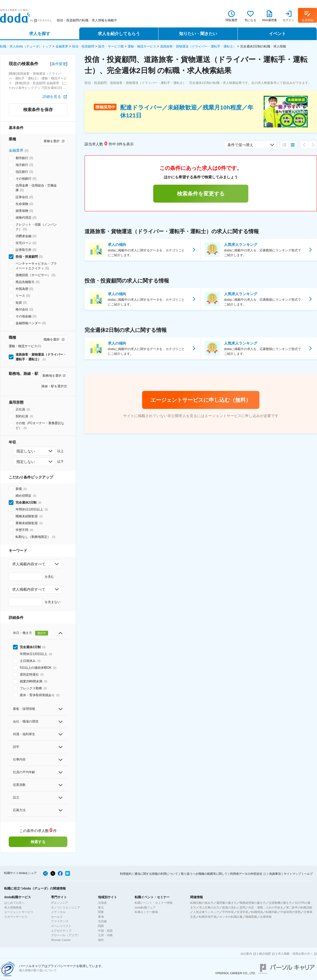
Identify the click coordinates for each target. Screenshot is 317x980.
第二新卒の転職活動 (299, 907)
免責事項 (275, 874)
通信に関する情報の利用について (156, 874)
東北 (101, 907)
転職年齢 (272, 912)
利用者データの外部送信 (246, 874)
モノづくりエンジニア (66, 907)
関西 (101, 926)
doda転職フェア (145, 907)
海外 (101, 940)
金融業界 (62, 46)
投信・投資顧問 (83, 46)
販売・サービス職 (111, 46)
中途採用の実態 (290, 912)
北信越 (102, 921)
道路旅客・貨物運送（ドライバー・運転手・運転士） (198, 46)
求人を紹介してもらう (119, 34)
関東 (101, 912)
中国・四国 (105, 931)
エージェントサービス (19, 912)
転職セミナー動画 (146, 912)
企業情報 (266, 917)
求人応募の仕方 (209, 907)
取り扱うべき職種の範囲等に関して (204, 874)
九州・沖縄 (105, 935)
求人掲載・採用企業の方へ (295, 954)
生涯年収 (243, 912)
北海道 (102, 903)
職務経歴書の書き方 (253, 903)
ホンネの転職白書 (231, 917)
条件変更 (59, 64)
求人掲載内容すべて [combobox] (29, 564)
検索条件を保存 (38, 110)
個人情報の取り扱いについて (38, 970)
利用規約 (126, 874)
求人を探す (40, 34)
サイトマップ (292, 874)
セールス (57, 917)
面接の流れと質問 (234, 907)
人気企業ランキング (206, 912)
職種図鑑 (251, 917)
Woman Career (61, 940)
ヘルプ (308, 874)
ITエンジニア (60, 903)
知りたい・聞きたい (198, 34)
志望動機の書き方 (280, 903)
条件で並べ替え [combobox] (240, 145)
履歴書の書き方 (227, 903)
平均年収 (228, 912)
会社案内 (246, 954)
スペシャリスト (61, 926)
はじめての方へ (14, 903)
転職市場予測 (208, 917)
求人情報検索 (13, 907)
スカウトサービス (16, 917)
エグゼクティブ (61, 931)
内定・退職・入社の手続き (266, 907)
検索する (38, 842)
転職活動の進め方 (202, 903)
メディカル (58, 912)
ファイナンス (60, 921)
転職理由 (257, 912)
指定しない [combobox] (26, 451)
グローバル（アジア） (66, 935)
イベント (277, 34)
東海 (101, 917)
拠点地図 (265, 954)
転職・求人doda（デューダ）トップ (26, 46)
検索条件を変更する (201, 194)
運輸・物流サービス (142, 46)
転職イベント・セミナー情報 (154, 903)
